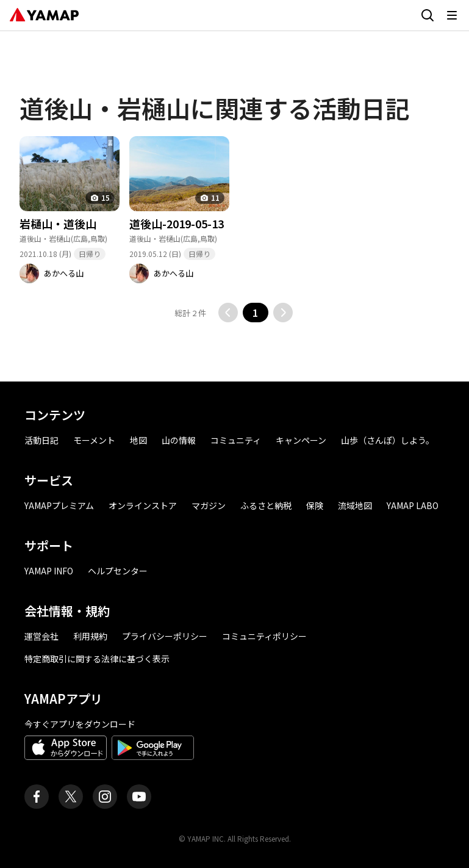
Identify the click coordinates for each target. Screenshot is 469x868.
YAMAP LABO (413, 505)
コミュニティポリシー (264, 636)
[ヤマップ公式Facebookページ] (37, 797)
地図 (138, 440)
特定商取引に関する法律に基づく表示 (97, 659)
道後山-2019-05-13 (177, 223)
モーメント (94, 440)
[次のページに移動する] (283, 313)
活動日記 (41, 440)
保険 (315, 505)
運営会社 (41, 636)
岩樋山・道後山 (58, 223)
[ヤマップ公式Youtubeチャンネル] (139, 797)
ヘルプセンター (118, 571)
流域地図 (355, 505)
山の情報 (179, 440)
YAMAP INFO (49, 571)
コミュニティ (236, 440)
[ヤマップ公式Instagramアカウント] (105, 797)
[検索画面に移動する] (428, 15)
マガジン (209, 505)
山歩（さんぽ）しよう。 (388, 440)
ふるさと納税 (266, 505)
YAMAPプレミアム (59, 505)
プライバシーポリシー (165, 636)
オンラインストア (143, 505)
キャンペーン (301, 440)
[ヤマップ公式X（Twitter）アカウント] (71, 797)
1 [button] (255, 313)
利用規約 (90, 636)
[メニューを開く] (452, 15)
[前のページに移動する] (228, 313)
